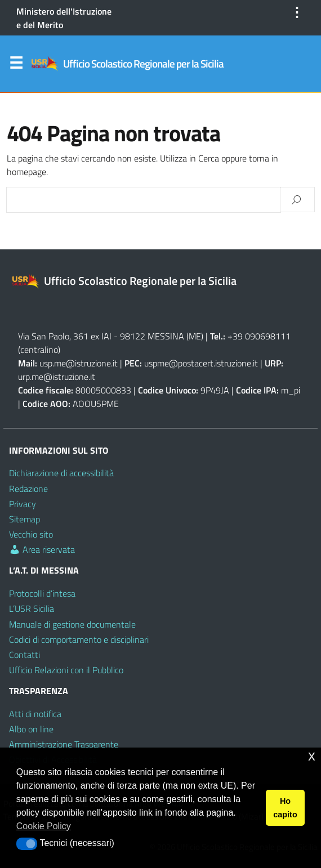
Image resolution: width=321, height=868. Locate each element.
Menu (16, 65)
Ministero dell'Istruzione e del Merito (64, 18)
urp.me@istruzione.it (57, 377)
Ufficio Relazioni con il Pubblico (66, 670)
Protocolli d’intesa (42, 593)
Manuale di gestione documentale (72, 624)
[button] (27, 844)
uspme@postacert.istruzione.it (201, 363)
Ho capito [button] (285, 808)
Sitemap (24, 519)
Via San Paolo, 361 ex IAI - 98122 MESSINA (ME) (111, 336)
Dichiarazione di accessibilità (61, 473)
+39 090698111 (259, 336)
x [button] (312, 756)
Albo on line (31, 729)
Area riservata (42, 549)
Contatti (24, 655)
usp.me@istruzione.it (79, 363)
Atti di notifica (35, 714)
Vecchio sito (31, 534)
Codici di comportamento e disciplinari (79, 639)
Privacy (23, 504)
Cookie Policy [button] (44, 826)
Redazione (28, 489)
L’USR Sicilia (32, 609)
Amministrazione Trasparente (64, 744)
